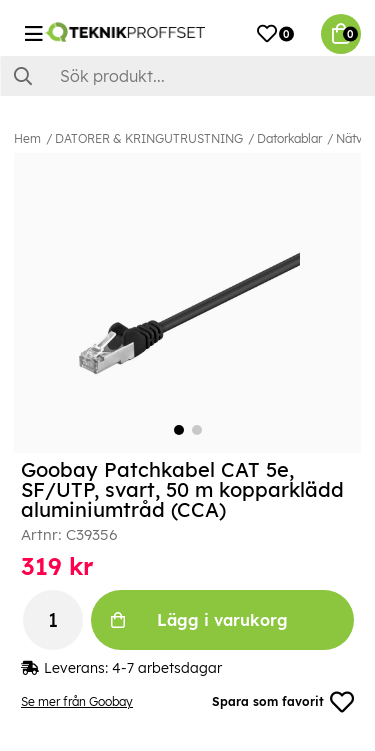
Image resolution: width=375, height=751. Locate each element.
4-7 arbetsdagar (167, 668)
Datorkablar (289, 138)
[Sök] (187, 76)
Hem (27, 138)
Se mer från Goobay (77, 701)
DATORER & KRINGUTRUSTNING (149, 138)
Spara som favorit (283, 702)
